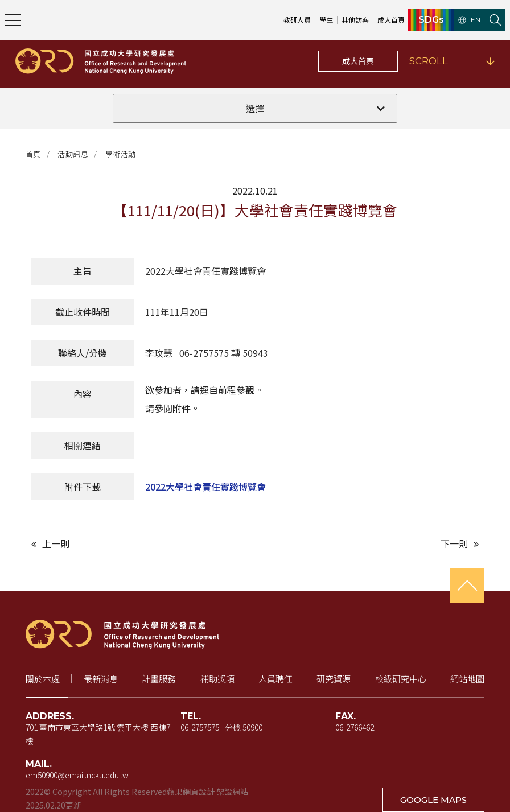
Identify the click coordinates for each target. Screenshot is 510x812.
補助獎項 (217, 679)
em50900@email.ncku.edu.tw (77, 775)
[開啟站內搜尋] (495, 20)
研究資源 (334, 679)
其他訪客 (355, 20)
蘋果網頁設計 (191, 792)
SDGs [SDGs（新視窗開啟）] (431, 20)
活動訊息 (73, 154)
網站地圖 (467, 679)
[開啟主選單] (13, 20)
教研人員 (297, 20)
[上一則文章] (140, 544)
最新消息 (101, 679)
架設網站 (232, 792)
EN (469, 20)
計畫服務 (159, 679)
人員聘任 (275, 679)
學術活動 (121, 154)
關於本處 (43, 679)
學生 (326, 20)
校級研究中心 (401, 679)
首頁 (33, 154)
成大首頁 (358, 61)
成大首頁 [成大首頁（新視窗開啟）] (391, 20)
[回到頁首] (467, 586)
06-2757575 (200, 727)
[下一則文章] (370, 544)
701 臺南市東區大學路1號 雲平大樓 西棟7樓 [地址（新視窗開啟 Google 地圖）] (98, 734)
